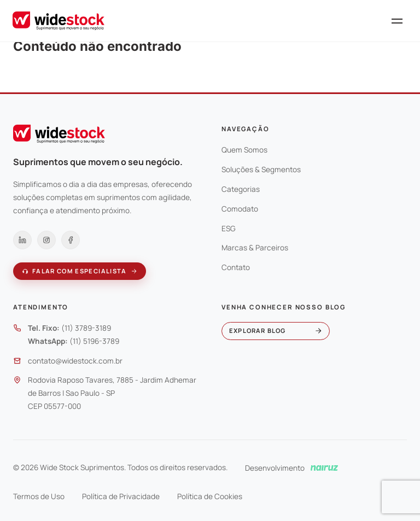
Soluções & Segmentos (261, 169)
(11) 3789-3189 (86, 328)
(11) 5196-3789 (94, 341)
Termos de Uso (39, 496)
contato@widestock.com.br (75, 361)
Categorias (241, 189)
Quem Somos (244, 150)
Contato (236, 267)
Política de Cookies (210, 496)
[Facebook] (71, 240)
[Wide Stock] (59, 21)
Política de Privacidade (121, 496)
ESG (229, 229)
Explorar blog (276, 330)
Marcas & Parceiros (255, 248)
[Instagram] (46, 240)
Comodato (240, 209)
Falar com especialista (80, 271)
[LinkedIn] (22, 240)
